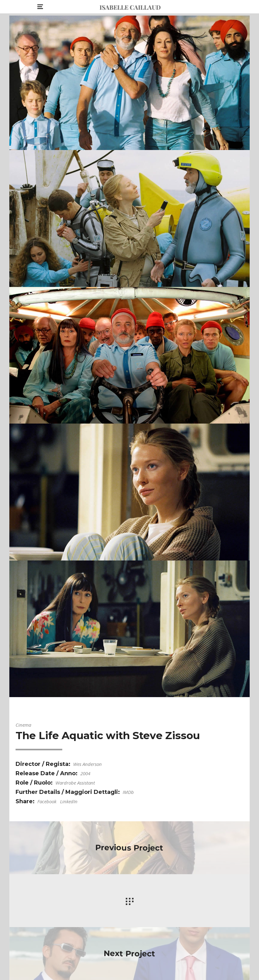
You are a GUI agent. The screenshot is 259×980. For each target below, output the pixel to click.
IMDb (128, 792)
